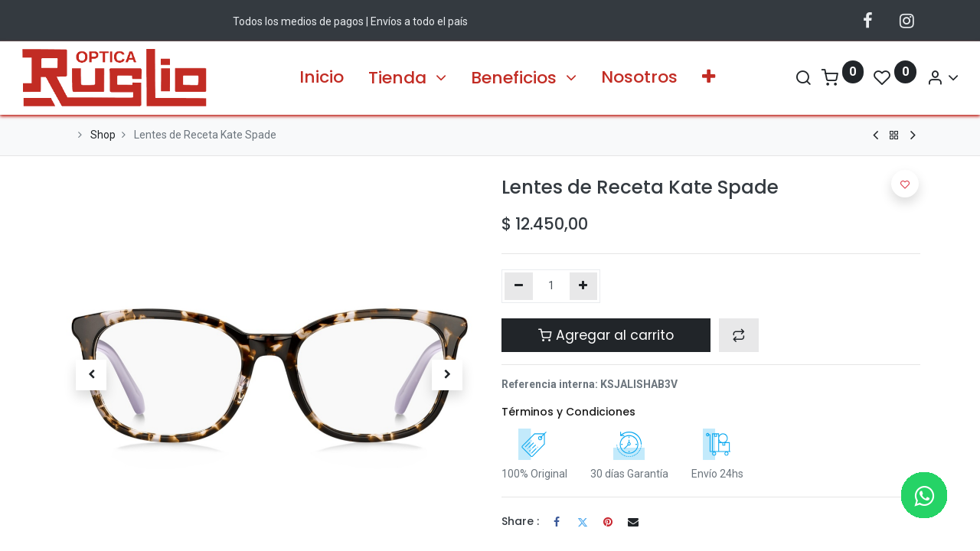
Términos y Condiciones (568, 412)
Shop (103, 135)
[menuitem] (322, 78)
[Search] (764, 78)
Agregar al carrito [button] (606, 335)
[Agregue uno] (584, 286)
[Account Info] (904, 78)
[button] (709, 78)
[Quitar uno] (519, 286)
